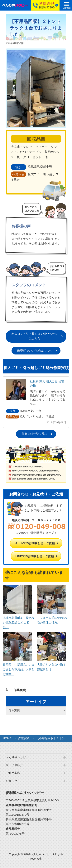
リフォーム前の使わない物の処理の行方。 (53, 618)
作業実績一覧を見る (35, 434)
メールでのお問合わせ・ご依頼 (35, 543)
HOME (7, 738)
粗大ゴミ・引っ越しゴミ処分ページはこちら (35, 336)
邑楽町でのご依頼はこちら (35, 351)
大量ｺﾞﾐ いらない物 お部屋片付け (52, 665)
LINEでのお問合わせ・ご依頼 (34, 556)
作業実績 (20, 690)
